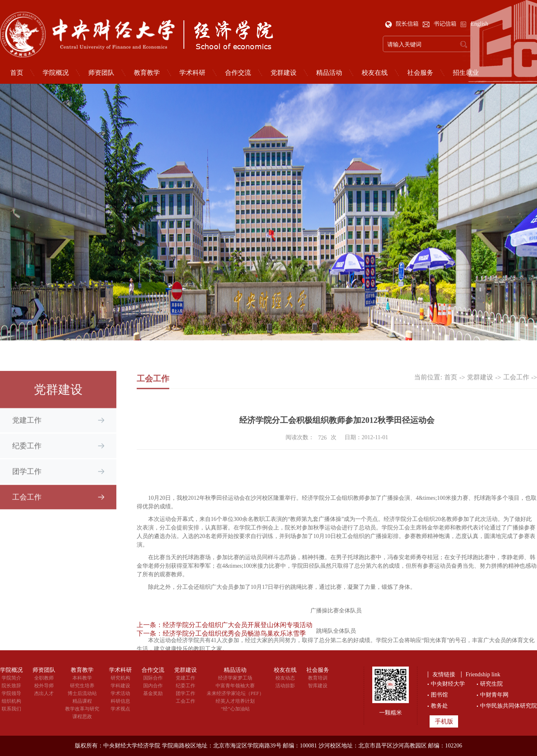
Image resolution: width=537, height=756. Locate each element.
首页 (451, 382)
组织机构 (11, 701)
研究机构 (120, 678)
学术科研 (192, 73)
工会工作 (27, 503)
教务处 (439, 706)
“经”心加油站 (235, 709)
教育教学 (147, 73)
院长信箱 (403, 24)
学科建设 (120, 686)
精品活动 (329, 73)
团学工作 (27, 477)
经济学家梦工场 (235, 678)
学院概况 (56, 73)
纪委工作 (27, 452)
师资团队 (101, 73)
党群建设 (284, 73)
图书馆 (439, 695)
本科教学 (82, 678)
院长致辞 (11, 686)
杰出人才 (44, 693)
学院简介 (11, 678)
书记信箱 (440, 24)
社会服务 (420, 73)
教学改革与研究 (82, 709)
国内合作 (153, 686)
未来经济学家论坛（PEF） (235, 693)
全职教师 (44, 678)
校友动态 (285, 678)
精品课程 (82, 701)
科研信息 (120, 701)
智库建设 (318, 686)
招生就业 (466, 73)
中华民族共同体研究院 (509, 706)
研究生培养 (82, 686)
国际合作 (153, 678)
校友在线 (375, 73)
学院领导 (11, 693)
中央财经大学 (448, 684)
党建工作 (27, 426)
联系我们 (11, 709)
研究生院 (491, 684)
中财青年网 (494, 695)
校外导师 (44, 686)
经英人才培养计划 (235, 701)
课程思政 (82, 717)
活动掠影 (285, 686)
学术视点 (120, 709)
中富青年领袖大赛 (235, 686)
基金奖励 (153, 693)
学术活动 (120, 693)
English (474, 24)
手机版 (444, 721)
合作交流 (238, 73)
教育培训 (318, 678)
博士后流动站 (82, 693)
